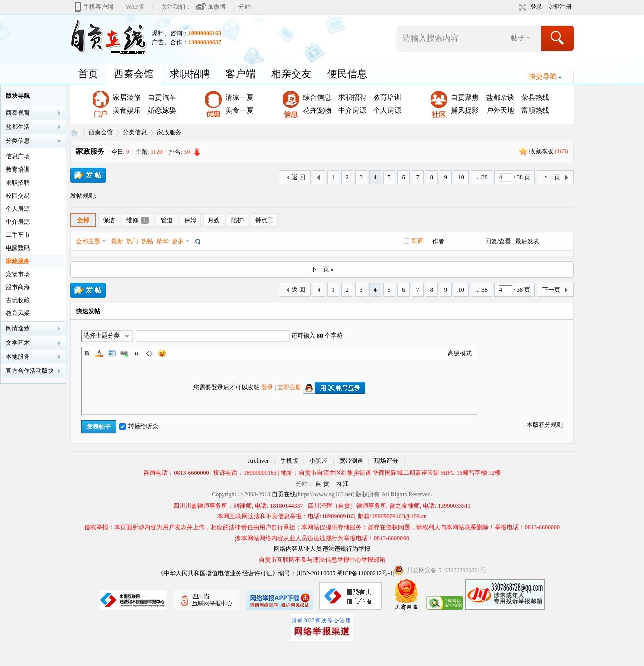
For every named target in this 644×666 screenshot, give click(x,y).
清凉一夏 (239, 97)
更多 (178, 241)
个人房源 (387, 110)
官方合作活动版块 (30, 371)
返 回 (299, 177)
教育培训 (387, 97)
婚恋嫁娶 (162, 110)
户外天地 (500, 110)
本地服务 (18, 357)
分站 (245, 7)
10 (461, 177)
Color (99, 353)
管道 (167, 220)
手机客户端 (98, 7)
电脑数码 (18, 248)
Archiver (258, 461)
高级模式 (460, 353)
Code (149, 353)
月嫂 (214, 220)
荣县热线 (535, 97)
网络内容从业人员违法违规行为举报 (322, 549)
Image (112, 353)
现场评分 (386, 461)
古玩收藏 (18, 300)
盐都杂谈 (500, 97)
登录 (536, 7)
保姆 (190, 220)
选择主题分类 (102, 336)
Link (124, 353)
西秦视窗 (18, 113)
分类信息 (135, 132)
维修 (138, 220)
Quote (137, 353)
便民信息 (347, 74)
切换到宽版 (521, 7)
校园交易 (18, 196)
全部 (83, 220)
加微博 (217, 7)
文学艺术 (18, 343)
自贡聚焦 (465, 97)
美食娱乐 (127, 110)
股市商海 (18, 287)
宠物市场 (18, 274)
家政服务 (169, 132)
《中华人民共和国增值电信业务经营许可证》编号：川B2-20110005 (247, 573)
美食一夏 (239, 110)
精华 (163, 241)
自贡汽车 (162, 97)
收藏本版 (549, 151)
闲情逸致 (18, 328)
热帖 (147, 241)
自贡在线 (74, 133)
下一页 (551, 177)
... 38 (481, 177)
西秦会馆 (134, 74)
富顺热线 (535, 110)
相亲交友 (291, 74)
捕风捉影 (465, 110)
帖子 (518, 38)
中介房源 (352, 110)
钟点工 (264, 220)
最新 (117, 241)
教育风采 (18, 313)
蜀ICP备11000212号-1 (365, 573)
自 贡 (322, 484)
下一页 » (322, 269)
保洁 (109, 220)
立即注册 (559, 7)
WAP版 (135, 7)
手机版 (289, 461)
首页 (88, 74)
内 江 (342, 484)
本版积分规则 (545, 425)
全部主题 (88, 241)
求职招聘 (190, 74)
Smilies (162, 353)
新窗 (417, 241)
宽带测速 (351, 461)
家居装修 (127, 97)
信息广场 (18, 156)
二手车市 (18, 235)
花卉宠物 (317, 110)
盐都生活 (18, 127)
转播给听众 (139, 426)
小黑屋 (318, 461)
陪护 (237, 220)
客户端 (240, 74)
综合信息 (317, 97)
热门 (132, 241)
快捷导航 (543, 77)
